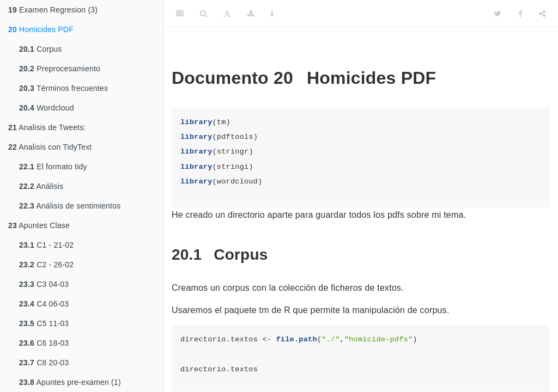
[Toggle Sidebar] (180, 14)
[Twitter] (498, 14)
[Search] (204, 14)
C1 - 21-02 (46, 245)
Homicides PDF (41, 29)
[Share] (542, 14)
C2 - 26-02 (46, 265)
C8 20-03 (44, 363)
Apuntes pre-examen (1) (70, 382)
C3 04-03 (44, 284)
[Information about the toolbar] (272, 14)
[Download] (251, 14)
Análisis (41, 186)
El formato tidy (53, 167)
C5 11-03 (44, 323)
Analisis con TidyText (50, 147)
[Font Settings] (227, 14)
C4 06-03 (44, 304)
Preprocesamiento (60, 69)
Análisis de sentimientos (70, 206)
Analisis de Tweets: (47, 127)
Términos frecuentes (63, 88)
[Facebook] (520, 14)
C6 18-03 (44, 343)
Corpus (40, 49)
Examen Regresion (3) (53, 10)
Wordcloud (47, 108)
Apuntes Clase (39, 225)
